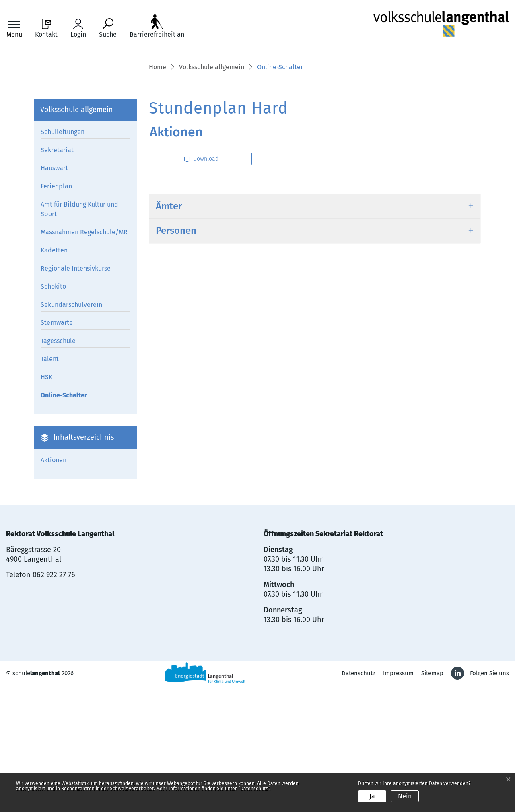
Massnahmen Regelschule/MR (84, 357)
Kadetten (54, 375)
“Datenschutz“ (254, 789)
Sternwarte (57, 447)
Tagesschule (58, 466)
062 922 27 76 (54, 699)
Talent (50, 484)
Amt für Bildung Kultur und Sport (79, 334)
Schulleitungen (63, 257)
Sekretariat (57, 275)
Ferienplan (56, 311)
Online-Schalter (64, 521)
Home (158, 191)
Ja (372, 796)
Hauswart (54, 293)
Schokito (53, 411)
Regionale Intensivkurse (76, 393)
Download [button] (201, 284)
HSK (46, 502)
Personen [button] (176, 355)
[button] (212, 192)
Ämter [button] (169, 331)
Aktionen (54, 584)
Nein (405, 796)
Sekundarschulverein (71, 429)
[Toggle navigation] (14, 28)
